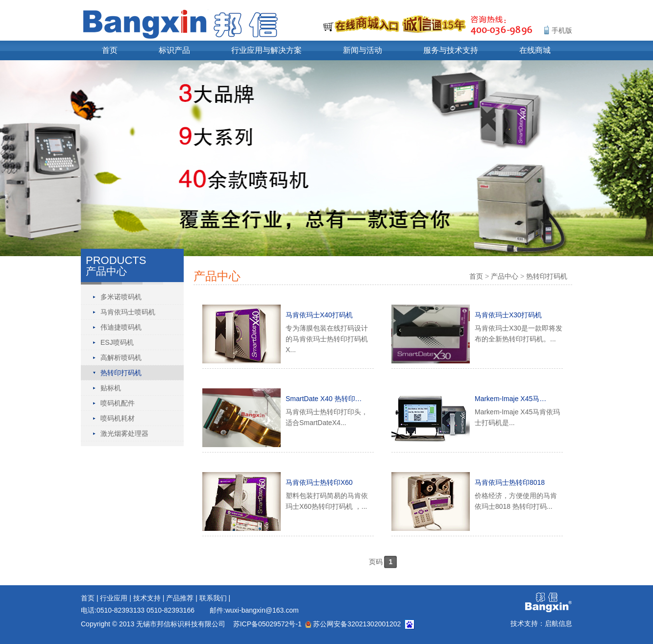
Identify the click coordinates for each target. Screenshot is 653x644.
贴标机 (111, 388)
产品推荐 (180, 598)
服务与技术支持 (451, 50)
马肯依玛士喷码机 (128, 312)
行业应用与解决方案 (266, 50)
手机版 (562, 30)
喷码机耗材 (118, 418)
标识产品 (174, 50)
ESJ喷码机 (117, 342)
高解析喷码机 (121, 358)
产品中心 (505, 276)
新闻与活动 (363, 50)
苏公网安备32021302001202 (353, 624)
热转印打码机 (121, 373)
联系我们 (213, 598)
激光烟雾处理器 (124, 433)
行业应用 (114, 598)
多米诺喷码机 (121, 297)
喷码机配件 (118, 403)
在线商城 (535, 50)
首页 (110, 50)
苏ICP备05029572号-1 (267, 624)
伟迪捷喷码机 (121, 327)
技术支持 (147, 598)
